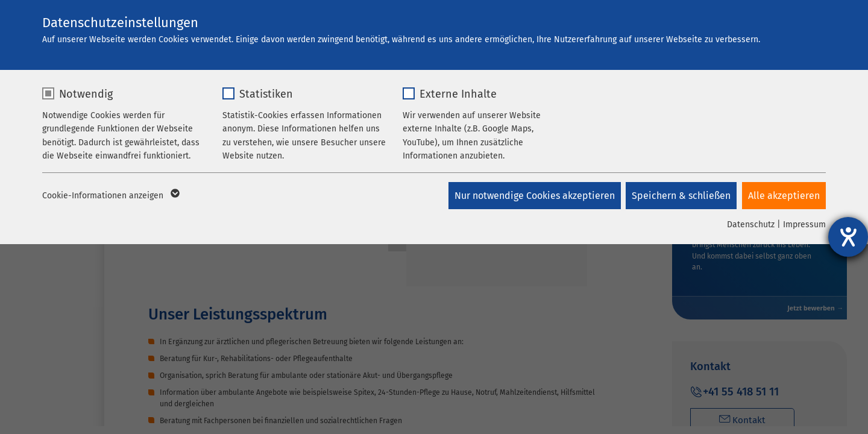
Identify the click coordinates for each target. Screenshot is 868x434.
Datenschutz (751, 225)
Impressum (804, 225)
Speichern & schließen (681, 196)
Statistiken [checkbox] (266, 94)
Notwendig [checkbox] (86, 94)
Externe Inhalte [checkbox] (458, 94)
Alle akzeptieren (784, 196)
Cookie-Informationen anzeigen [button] (110, 196)
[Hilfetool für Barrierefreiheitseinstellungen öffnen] (848, 237)
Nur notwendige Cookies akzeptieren (533, 196)
